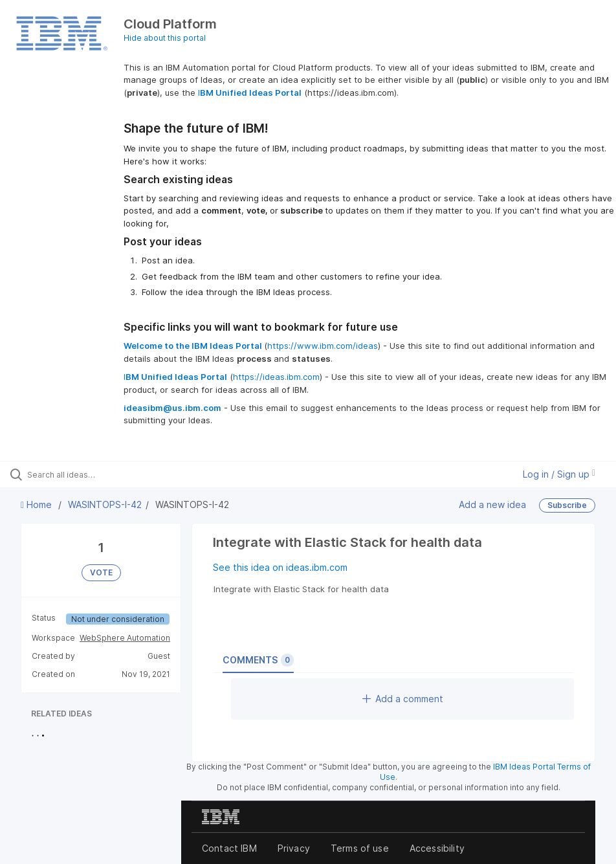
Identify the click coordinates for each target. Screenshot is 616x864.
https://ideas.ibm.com (276, 377)
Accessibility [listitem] (437, 848)
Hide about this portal (165, 38)
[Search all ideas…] (87, 474)
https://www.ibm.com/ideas (323, 346)
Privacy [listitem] (294, 848)
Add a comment (403, 699)
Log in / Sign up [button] (559, 474)
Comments (258, 660)
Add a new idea (492, 504)
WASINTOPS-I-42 (105, 504)
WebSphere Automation (125, 638)
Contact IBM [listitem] (229, 848)
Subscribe (567, 505)
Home (38, 504)
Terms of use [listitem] (360, 848)
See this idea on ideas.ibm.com (280, 567)
